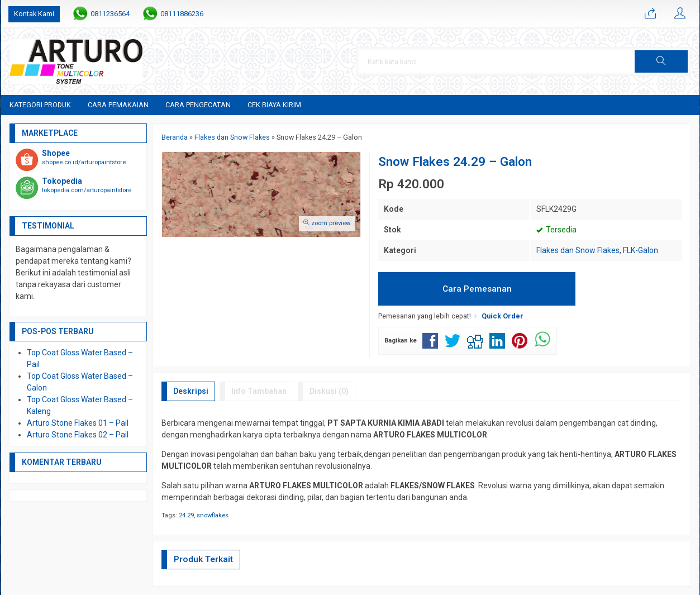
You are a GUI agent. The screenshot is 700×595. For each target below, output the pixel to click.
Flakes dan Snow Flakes (578, 250)
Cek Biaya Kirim (274, 105)
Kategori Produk (40, 105)
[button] (661, 61)
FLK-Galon (641, 250)
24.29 (186, 515)
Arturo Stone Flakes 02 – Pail (78, 435)
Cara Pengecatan (198, 105)
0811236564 (110, 14)
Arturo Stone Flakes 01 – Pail (78, 423)
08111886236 (182, 14)
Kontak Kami (34, 14)
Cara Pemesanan (477, 289)
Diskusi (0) (329, 391)
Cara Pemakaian (118, 105)
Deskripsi (191, 391)
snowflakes (213, 515)
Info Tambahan (259, 391)
